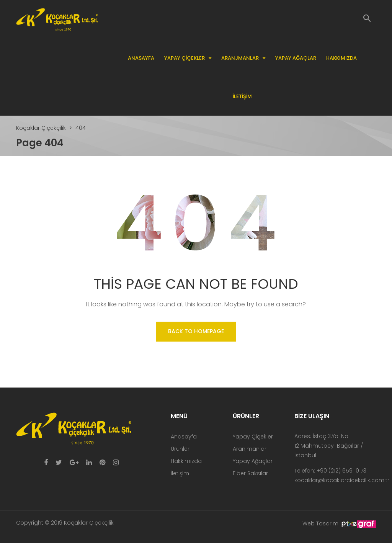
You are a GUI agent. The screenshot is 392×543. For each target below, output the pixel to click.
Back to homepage (196, 331)
